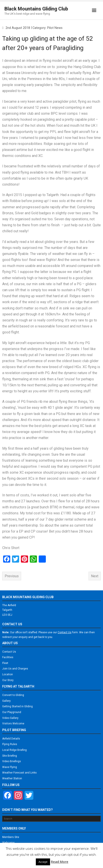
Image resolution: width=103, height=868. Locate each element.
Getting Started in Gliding (17, 706)
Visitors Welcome (13, 724)
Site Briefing (10, 756)
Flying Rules (10, 744)
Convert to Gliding (13, 695)
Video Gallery (10, 718)
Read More (60, 862)
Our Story (8, 680)
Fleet (5, 663)
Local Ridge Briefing (14, 750)
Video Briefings (12, 761)
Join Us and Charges (15, 669)
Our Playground (12, 712)
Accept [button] (43, 862)
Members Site (11, 837)
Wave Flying (10, 767)
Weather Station (12, 778)
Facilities (8, 657)
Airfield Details (11, 739)
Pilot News (55, 28)
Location (8, 674)
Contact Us (9, 652)
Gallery (6, 701)
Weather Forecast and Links (19, 773)
